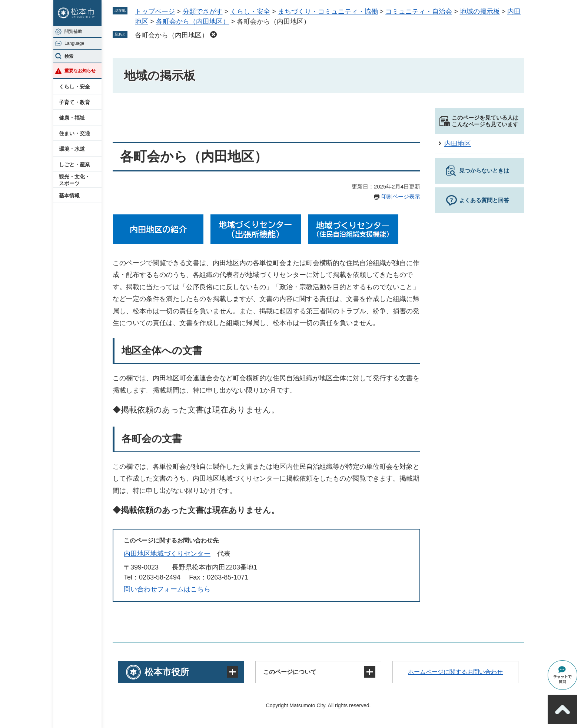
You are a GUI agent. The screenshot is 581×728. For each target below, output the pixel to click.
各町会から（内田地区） (193, 21)
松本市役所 (167, 672)
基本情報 (69, 196)
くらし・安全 (74, 87)
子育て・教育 (74, 102)
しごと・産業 (74, 164)
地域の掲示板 (480, 11)
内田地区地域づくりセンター (167, 554)
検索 (69, 56)
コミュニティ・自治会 (419, 11)
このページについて (290, 672)
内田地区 (458, 144)
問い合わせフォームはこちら (167, 589)
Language (74, 43)
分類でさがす (203, 11)
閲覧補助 (73, 31)
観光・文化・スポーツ (74, 180)
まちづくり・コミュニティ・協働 (328, 11)
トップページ (155, 11)
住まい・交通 (74, 133)
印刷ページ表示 (401, 196)
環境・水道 (72, 149)
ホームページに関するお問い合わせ (455, 672)
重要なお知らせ (80, 71)
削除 (213, 34)
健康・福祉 (72, 118)
